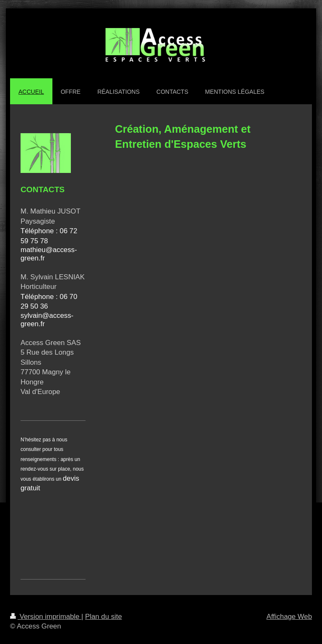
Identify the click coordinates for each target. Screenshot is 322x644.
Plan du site (104, 617)
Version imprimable (46, 617)
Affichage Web (289, 617)
